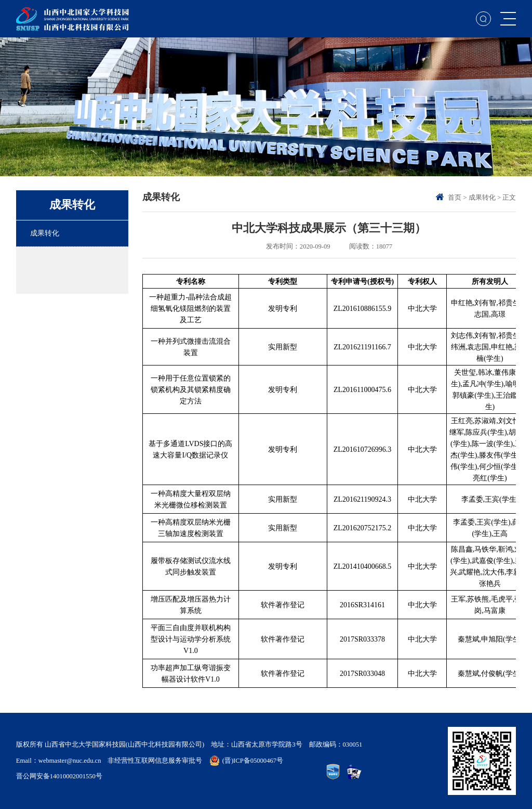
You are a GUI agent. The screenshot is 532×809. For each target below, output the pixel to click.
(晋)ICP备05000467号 (253, 761)
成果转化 (482, 198)
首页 (455, 198)
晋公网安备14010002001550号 (59, 776)
